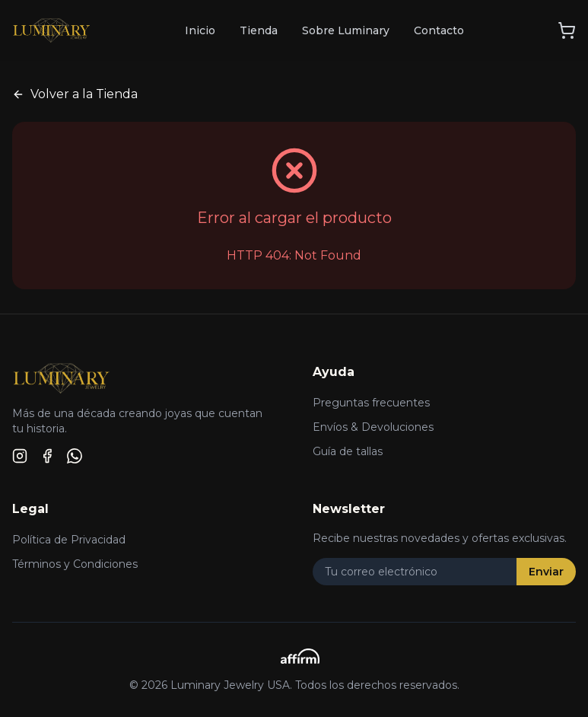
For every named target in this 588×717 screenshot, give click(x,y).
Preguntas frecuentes (371, 403)
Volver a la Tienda (75, 94)
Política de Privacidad (69, 540)
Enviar (546, 572)
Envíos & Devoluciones (373, 427)
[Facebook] (47, 456)
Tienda (259, 30)
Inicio (200, 30)
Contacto (439, 30)
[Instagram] (20, 456)
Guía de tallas (348, 451)
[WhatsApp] (75, 456)
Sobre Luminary (346, 30)
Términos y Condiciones (75, 564)
